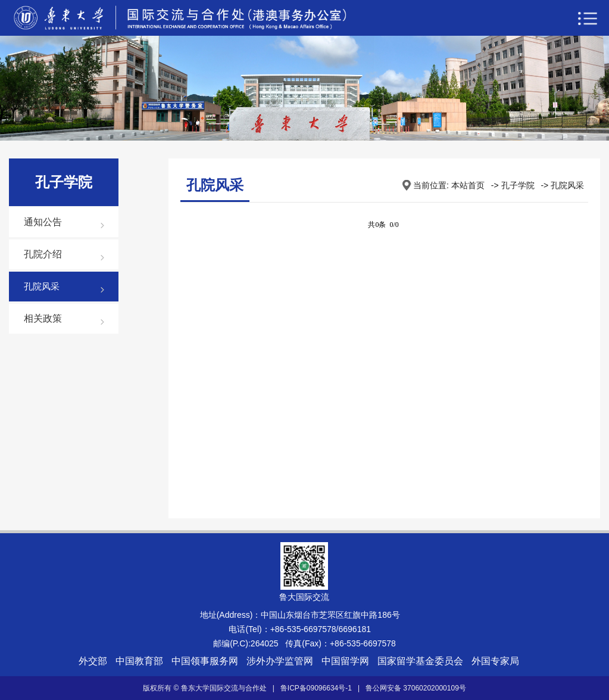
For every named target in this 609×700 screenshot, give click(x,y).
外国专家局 (495, 661)
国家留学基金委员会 (420, 661)
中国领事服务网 (205, 661)
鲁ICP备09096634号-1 (316, 688)
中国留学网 (345, 661)
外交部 (93, 661)
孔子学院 (518, 185)
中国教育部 (139, 661)
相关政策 (43, 318)
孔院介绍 (43, 254)
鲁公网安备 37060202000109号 (416, 688)
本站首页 (468, 185)
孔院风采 (42, 286)
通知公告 (43, 222)
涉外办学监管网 (280, 661)
